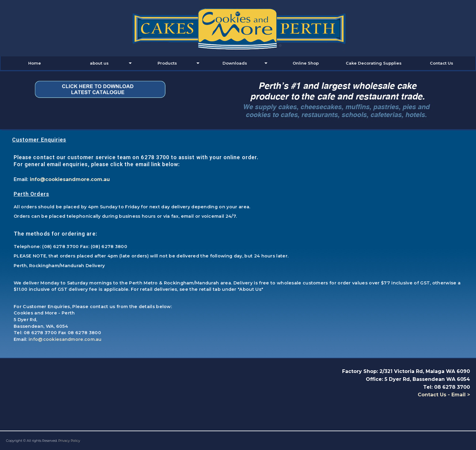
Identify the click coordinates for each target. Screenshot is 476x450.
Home (35, 63)
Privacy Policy (69, 441)
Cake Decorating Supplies (374, 63)
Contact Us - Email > (444, 395)
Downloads (235, 63)
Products (167, 63)
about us (99, 63)
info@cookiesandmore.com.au (70, 179)
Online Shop (306, 63)
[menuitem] (34, 63)
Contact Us (442, 63)
